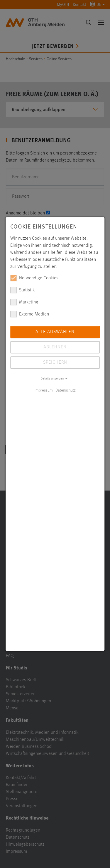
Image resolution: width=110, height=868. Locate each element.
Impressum (44, 390)
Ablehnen (55, 347)
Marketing (24, 302)
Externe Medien (30, 314)
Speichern (55, 362)
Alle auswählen (55, 332)
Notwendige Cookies (34, 278)
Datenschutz (66, 390)
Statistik (22, 290)
